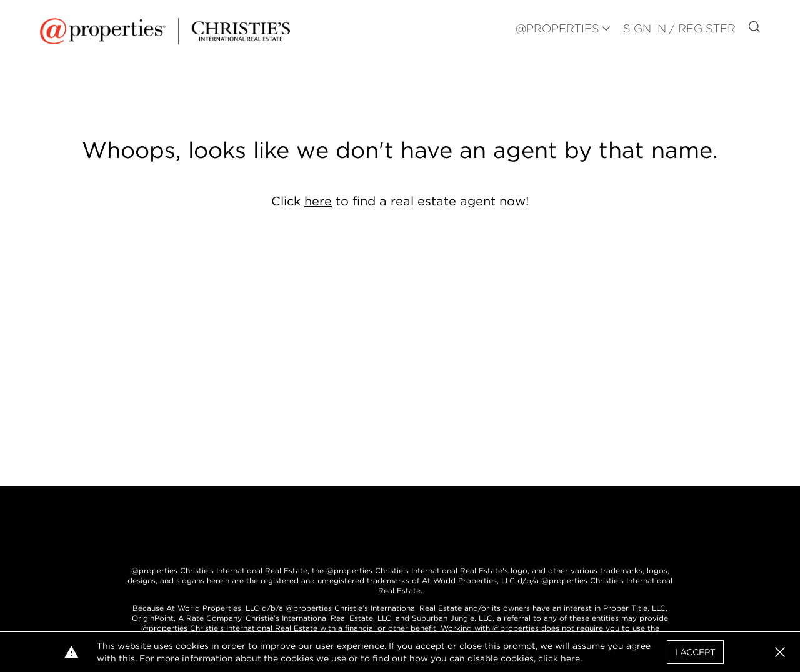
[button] (780, 652)
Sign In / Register (679, 28)
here (318, 201)
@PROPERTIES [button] (557, 28)
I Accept (695, 652)
